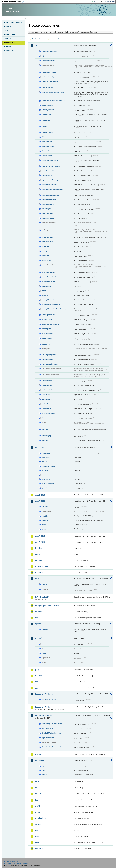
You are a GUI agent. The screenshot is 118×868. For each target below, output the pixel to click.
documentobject (47, 151)
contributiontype (47, 132)
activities (45, 507)
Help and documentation (13, 22)
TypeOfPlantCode (48, 738)
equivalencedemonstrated (51, 166)
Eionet (13, 18)
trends (44, 529)
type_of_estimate (48, 483)
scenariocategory (48, 381)
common (39, 560)
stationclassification (49, 404)
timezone (45, 430)
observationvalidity (48, 272)
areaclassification (48, 87)
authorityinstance (48, 110)
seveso (38, 824)
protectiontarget (47, 320)
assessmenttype (47, 105)
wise (37, 842)
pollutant (45, 295)
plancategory (46, 286)
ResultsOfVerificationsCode (51, 733)
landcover (40, 760)
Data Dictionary (21, 18)
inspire (38, 754)
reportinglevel (46, 329)
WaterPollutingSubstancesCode (53, 747)
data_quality (46, 457)
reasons (44, 525)
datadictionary (42, 566)
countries (45, 516)
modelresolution (47, 242)
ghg (37, 670)
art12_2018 (40, 495)
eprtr (37, 578)
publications (41, 818)
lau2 (37, 788)
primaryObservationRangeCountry (54, 309)
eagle (44, 770)
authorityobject (47, 114)
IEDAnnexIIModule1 (44, 694)
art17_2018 (40, 542)
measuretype (46, 209)
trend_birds (46, 479)
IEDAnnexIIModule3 (44, 707)
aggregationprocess (49, 72)
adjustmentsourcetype (49, 51)
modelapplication (48, 218)
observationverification (50, 277)
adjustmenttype (47, 56)
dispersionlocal (47, 142)
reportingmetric (47, 333)
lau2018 (39, 794)
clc (43, 766)
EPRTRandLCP (42, 597)
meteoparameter (47, 213)
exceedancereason (48, 175)
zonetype (45, 440)
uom (37, 836)
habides (39, 676)
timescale (45, 418)
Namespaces (9, 51)
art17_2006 (40, 501)
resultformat (46, 344)
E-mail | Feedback (11, 861)
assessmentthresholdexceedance (53, 101)
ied (37, 688)
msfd (37, 806)
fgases (38, 624)
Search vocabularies (38, 39)
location (44, 462)
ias (37, 682)
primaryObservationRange (51, 304)
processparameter (48, 315)
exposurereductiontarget (50, 180)
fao (37, 618)
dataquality (40, 572)
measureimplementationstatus (52, 189)
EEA (14, 2)
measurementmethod (49, 199)
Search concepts (55, 39)
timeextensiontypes (48, 413)
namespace (46, 251)
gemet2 (38, 638)
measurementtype (48, 204)
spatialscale (46, 395)
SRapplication (46, 399)
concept (44, 644)
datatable (45, 137)
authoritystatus (47, 120)
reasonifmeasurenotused (50, 324)
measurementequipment (50, 195)
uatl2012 (45, 775)
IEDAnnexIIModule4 (44, 715)
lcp (37, 800)
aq (36, 45)
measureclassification (49, 184)
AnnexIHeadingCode (49, 700)
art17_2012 (40, 536)
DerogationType (47, 728)
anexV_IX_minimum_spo (50, 81)
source (44, 653)
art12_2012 (40, 447)
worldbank (40, 848)
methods (45, 520)
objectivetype (46, 260)
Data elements (10, 34)
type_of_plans (47, 488)
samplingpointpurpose (50, 364)
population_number (48, 466)
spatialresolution (47, 390)
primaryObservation (49, 300)
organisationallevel (48, 281)
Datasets (8, 26)
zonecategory (46, 436)
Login (95, 1)
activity (44, 584)
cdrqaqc (44, 126)
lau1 (37, 782)
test (37, 830)
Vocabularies (9, 43)
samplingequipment (49, 355)
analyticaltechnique (48, 77)
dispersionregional (48, 146)
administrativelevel (48, 61)
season (44, 475)
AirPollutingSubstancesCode (52, 724)
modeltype (45, 246)
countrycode (46, 453)
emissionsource (47, 156)
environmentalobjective (50, 160)
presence (45, 470)
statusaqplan (46, 408)
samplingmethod (47, 359)
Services (7, 47)
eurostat (39, 612)
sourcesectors (47, 385)
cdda (37, 554)
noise (38, 812)
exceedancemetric (48, 171)
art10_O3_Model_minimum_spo (53, 92)
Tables (7, 30)
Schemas (8, 38)
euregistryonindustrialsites (47, 606)
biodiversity (40, 548)
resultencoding (47, 338)
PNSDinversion (47, 291)
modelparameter (47, 237)
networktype (46, 256)
